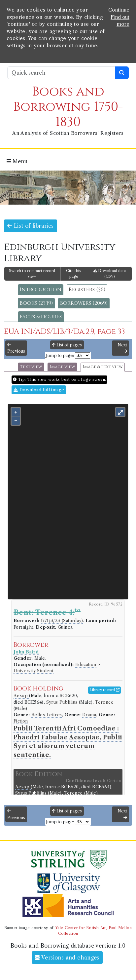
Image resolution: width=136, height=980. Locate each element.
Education (86, 665)
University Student (34, 671)
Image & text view (103, 367)
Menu (17, 161)
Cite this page (74, 274)
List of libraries (31, 226)
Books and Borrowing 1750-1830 (68, 107)
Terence (104, 702)
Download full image (39, 390)
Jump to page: (60, 355)
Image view (62, 367)
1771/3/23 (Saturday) (62, 621)
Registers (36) (87, 290)
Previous (16, 348)
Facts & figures (41, 317)
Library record (104, 690)
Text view (31, 367)
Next (122, 348)
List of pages (67, 345)
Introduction (41, 290)
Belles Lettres (47, 715)
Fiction (21, 721)
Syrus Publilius (63, 702)
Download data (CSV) (110, 274)
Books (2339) (36, 303)
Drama (89, 715)
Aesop (21, 696)
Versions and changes (67, 958)
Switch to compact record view (32, 274)
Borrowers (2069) (84, 303)
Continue (119, 10)
